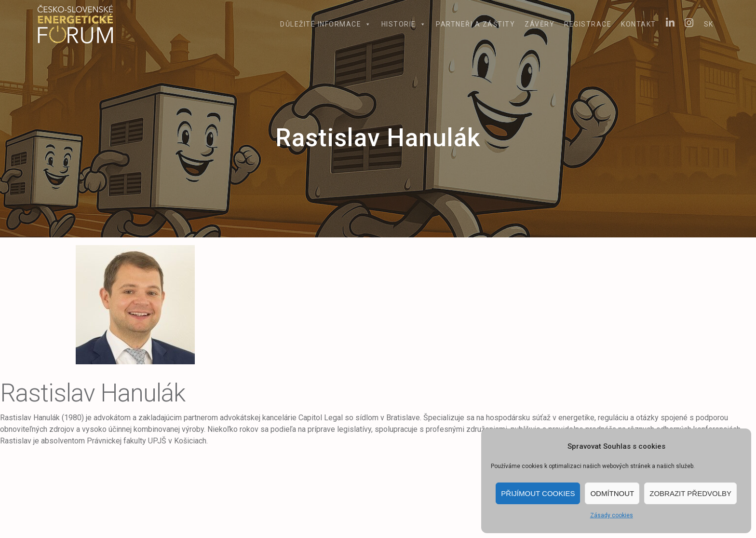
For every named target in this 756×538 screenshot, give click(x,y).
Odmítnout (612, 493)
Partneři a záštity (475, 24)
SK (709, 24)
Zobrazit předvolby (690, 493)
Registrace (588, 24)
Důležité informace (326, 24)
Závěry (540, 24)
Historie (404, 24)
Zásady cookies (612, 515)
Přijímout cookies (538, 493)
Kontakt (639, 24)
